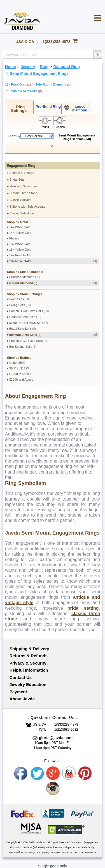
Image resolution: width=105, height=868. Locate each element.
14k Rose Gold (19, 252)
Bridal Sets (17, 176)
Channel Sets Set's (25, 313)
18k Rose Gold (53, 257)
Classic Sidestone (22, 210)
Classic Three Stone (23, 189)
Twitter (37, 770)
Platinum (15, 235)
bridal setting (83, 605)
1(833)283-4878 (57, 42)
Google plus (53, 770)
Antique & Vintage (22, 169)
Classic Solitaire (20, 196)
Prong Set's (20, 301)
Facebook (21, 770)
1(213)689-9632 (66, 726)
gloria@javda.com (56, 734)
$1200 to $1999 (20, 370)
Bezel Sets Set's (23, 325)
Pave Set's (19, 295)
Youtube (69, 770)
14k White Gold (20, 223)
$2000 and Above (21, 376)
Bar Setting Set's (23, 343)
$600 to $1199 (19, 365)
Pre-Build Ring (47, 106)
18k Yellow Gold (20, 246)
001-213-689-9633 (86, 849)
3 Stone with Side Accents (27, 203)
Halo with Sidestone (23, 183)
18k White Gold (20, 240)
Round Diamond (53, 279)
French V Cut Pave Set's (28, 337)
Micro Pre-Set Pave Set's (29, 319)
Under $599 (17, 359)
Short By (14, 136)
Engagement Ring (21, 162)
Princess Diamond (25, 273)
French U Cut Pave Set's (29, 307)
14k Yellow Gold (20, 229)
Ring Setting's (19, 109)
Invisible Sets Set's (53, 331)
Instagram (53, 785)
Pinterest (85, 770)
